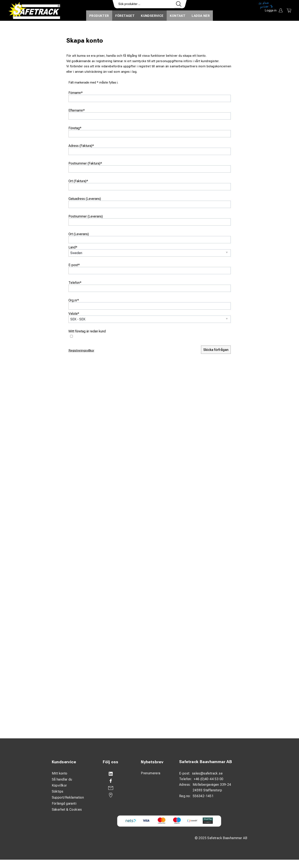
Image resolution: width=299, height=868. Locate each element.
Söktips (58, 791)
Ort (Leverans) (79, 234)
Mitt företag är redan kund (87, 331)
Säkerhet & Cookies (67, 810)
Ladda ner (201, 16)
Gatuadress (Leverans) (85, 199)
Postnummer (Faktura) (85, 163)
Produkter (99, 16)
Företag (75, 128)
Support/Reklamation (68, 797)
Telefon (75, 283)
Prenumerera (151, 773)
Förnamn (76, 93)
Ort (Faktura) (78, 181)
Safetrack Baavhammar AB (206, 762)
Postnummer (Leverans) (86, 216)
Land (73, 247)
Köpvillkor (59, 785)
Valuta (74, 314)
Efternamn (77, 110)
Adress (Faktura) (81, 146)
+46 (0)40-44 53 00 (208, 779)
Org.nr (74, 300)
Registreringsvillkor (81, 350)
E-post (74, 265)
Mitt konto (60, 773)
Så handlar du (62, 779)
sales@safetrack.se (207, 773)
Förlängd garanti (64, 803)
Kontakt (178, 16)
